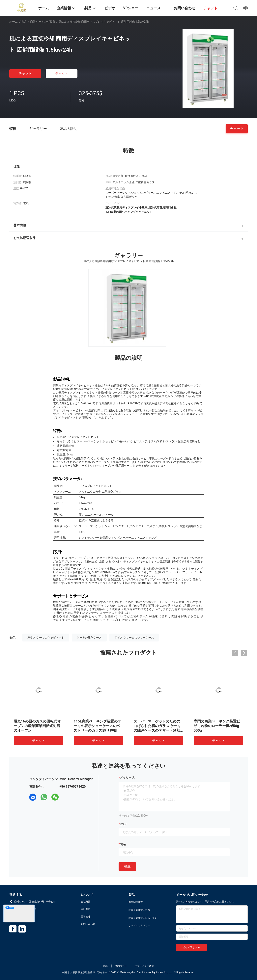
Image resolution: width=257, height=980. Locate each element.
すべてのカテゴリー (139, 925)
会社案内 (86, 909)
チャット (25, 73)
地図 (106, 966)
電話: (123, 844)
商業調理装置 (136, 902)
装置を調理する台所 (139, 910)
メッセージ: (128, 777)
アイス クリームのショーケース (134, 638)
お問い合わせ (88, 924)
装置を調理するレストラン (143, 918)
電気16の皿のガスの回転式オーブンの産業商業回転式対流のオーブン (37, 726)
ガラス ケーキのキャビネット (46, 638)
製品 (24, 22)
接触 (127, 866)
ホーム (14, 22)
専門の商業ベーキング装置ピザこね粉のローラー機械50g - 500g (218, 726)
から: (123, 824)
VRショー (131, 8)
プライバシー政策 (144, 966)
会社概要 (86, 902)
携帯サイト (121, 966)
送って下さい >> (191, 947)
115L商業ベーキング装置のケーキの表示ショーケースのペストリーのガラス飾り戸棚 (97, 726)
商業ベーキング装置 (43, 22)
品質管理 (86, 917)
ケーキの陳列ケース (89, 638)
